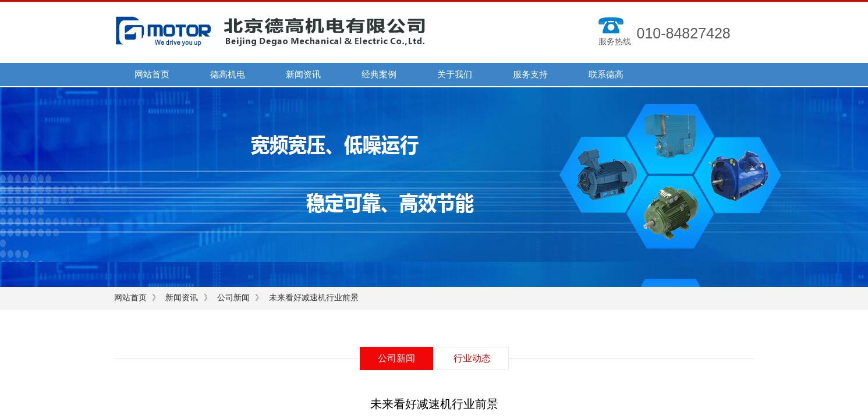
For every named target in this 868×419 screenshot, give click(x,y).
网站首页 (152, 74)
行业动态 (472, 358)
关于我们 (455, 74)
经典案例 (379, 74)
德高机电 (228, 74)
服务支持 (530, 74)
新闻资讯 (303, 74)
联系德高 (606, 74)
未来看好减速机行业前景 (314, 298)
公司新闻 (233, 298)
